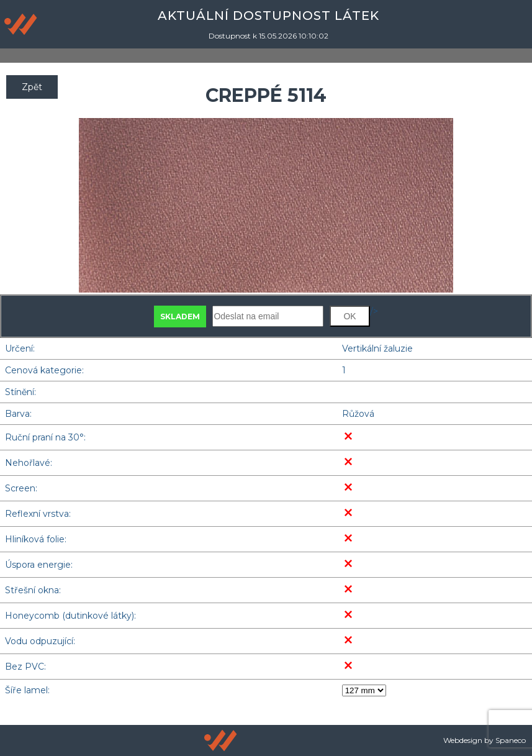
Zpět (32, 87)
